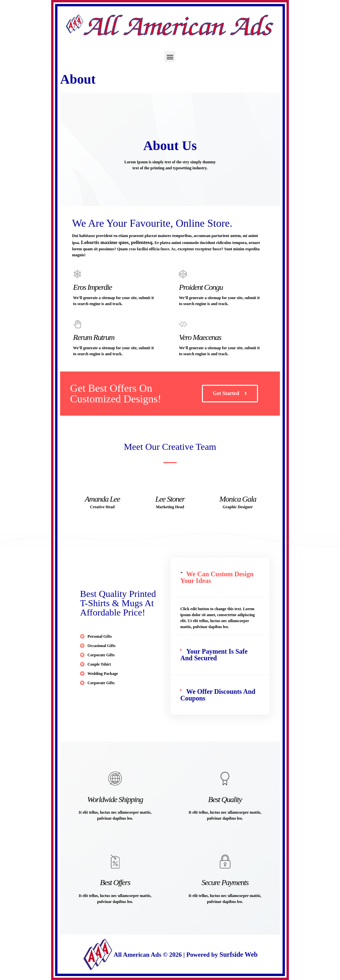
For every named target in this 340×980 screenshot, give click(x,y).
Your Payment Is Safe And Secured (214, 655)
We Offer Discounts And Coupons (218, 695)
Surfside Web (239, 954)
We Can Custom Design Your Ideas (217, 577)
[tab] (220, 577)
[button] (170, 57)
